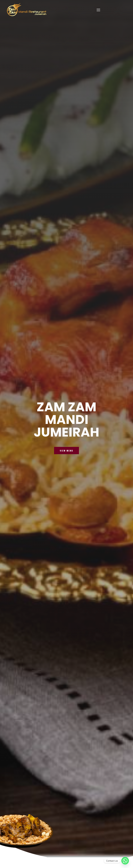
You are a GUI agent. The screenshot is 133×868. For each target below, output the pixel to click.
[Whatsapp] (125, 861)
